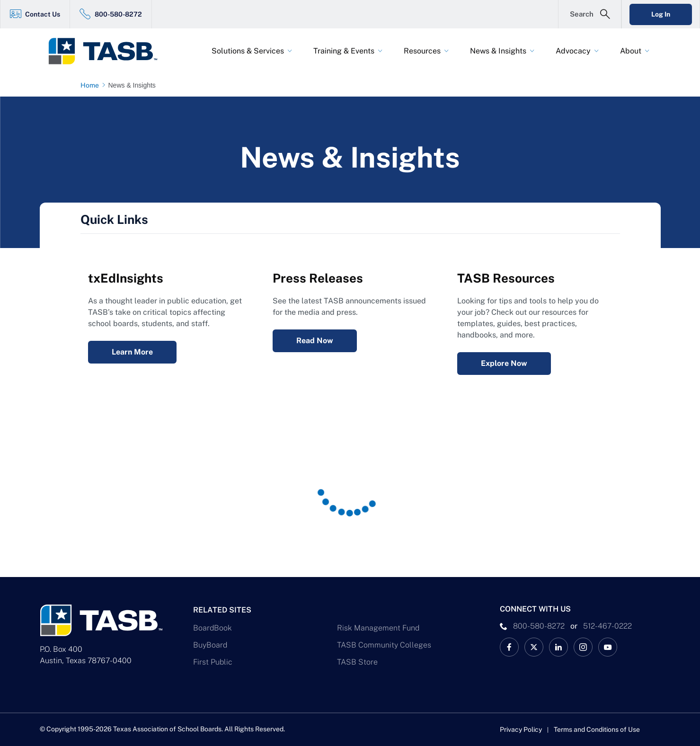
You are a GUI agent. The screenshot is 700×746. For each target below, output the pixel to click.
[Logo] (109, 51)
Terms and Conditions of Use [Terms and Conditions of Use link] (597, 729)
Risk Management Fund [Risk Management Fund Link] (378, 628)
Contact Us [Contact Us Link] (43, 14)
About (631, 51)
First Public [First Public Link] (213, 662)
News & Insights (498, 51)
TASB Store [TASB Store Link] (357, 662)
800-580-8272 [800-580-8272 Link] (118, 14)
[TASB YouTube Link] (608, 647)
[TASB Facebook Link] (509, 647)
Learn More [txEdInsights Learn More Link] (132, 352)
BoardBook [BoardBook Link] (213, 628)
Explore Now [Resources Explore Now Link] (504, 363)
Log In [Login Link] (661, 14)
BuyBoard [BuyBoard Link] (210, 645)
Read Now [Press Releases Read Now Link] (315, 341)
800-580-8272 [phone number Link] (539, 626)
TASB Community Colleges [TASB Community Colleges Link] (384, 645)
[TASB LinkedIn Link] (558, 647)
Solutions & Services (248, 51)
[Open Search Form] (590, 14)
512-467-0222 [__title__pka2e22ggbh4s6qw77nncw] (607, 626)
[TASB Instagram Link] (583, 647)
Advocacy (573, 51)
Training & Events (344, 51)
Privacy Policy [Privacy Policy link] (521, 729)
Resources (422, 51)
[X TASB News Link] (534, 647)
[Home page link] (92, 85)
